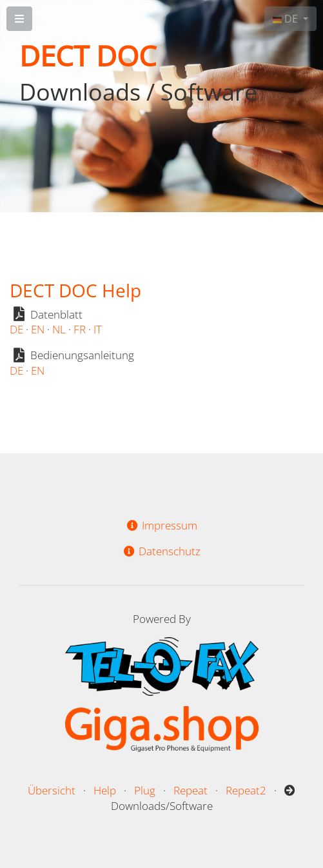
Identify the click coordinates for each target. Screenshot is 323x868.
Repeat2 (246, 790)
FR (80, 329)
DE (287, 19)
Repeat (191, 790)
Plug (145, 790)
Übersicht (52, 790)
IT (98, 329)
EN (38, 329)
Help (105, 790)
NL (59, 329)
